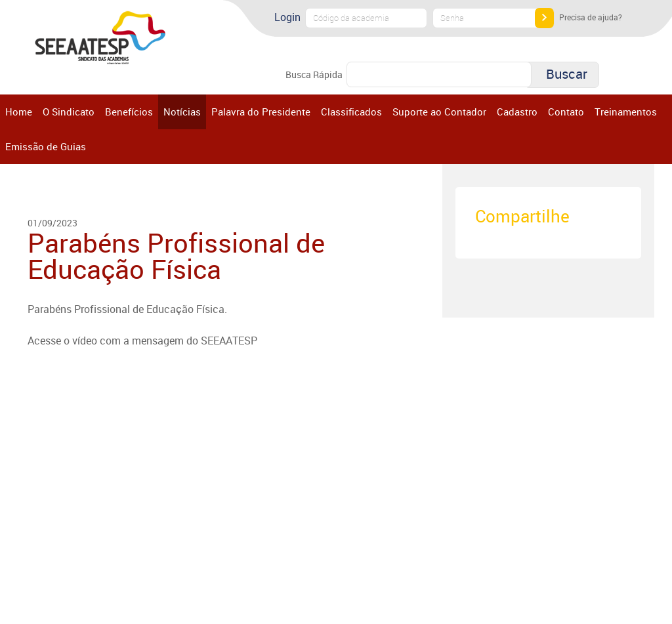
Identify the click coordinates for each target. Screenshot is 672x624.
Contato (566, 112)
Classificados (351, 112)
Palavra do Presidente (261, 112)
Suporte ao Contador (439, 112)
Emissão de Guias (46, 146)
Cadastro (517, 112)
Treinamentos (626, 112)
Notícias (182, 112)
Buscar (567, 74)
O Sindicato (69, 112)
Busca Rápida (314, 74)
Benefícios (129, 112)
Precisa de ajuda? (591, 17)
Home (19, 112)
